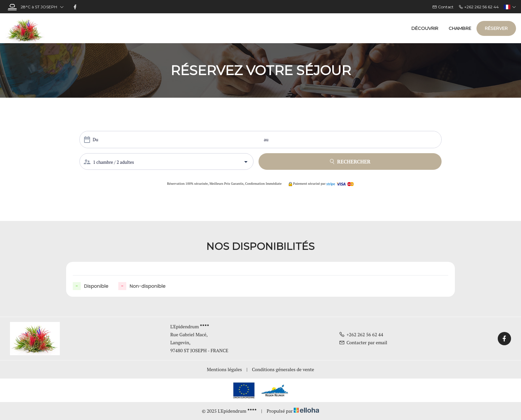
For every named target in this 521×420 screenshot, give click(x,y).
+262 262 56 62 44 (361, 334)
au (266, 140)
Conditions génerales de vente (283, 369)
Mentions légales (224, 369)
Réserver (496, 28)
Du (96, 140)
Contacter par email (363, 342)
